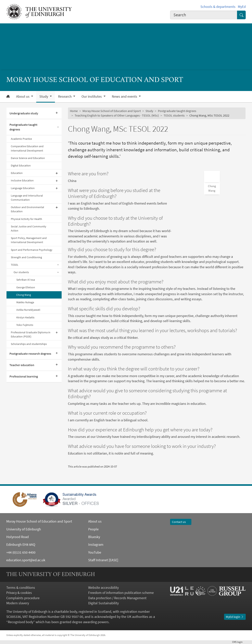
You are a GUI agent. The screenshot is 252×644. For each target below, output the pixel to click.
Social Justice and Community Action (29, 228)
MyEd (242, 7)
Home (74, 111)
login (239, 642)
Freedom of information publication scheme (121, 593)
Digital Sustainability (103, 603)
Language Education (23, 188)
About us (95, 521)
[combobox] (204, 15)
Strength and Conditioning (26, 257)
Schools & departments (218, 7)
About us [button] (23, 96)
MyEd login (235, 617)
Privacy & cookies (19, 593)
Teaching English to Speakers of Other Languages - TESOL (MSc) (117, 115)
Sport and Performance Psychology (32, 250)
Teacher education (22, 365)
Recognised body (21, 622)
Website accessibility (103, 588)
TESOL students (174, 115)
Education (17, 173)
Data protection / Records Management (117, 598)
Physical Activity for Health (26, 219)
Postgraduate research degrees (30, 354)
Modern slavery (18, 603)
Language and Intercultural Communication (27, 198)
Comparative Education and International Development (27, 148)
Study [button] (44, 96)
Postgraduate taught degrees (23, 127)
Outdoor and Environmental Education (27, 209)
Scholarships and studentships (29, 344)
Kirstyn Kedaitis (25, 317)
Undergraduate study (24, 113)
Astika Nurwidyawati (28, 310)
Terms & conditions (21, 588)
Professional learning (24, 376)
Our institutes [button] (92, 96)
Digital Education (21, 165)
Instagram (96, 545)
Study (149, 111)
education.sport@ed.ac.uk (26, 560)
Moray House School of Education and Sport (112, 111)
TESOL (15, 265)
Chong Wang (24, 295)
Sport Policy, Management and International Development (29, 240)
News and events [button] (125, 96)
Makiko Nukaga (25, 302)
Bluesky (94, 537)
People (93, 529)
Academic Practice (21, 139)
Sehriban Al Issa (26, 280)
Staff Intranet (98, 560)
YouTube (95, 552)
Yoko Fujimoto (25, 325)
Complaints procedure (23, 598)
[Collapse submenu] (58, 127)
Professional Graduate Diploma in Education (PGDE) (31, 334)
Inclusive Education (22, 180)
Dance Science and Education (28, 158)
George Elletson (26, 287)
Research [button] (65, 96)
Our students (21, 272)
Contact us (181, 522)
